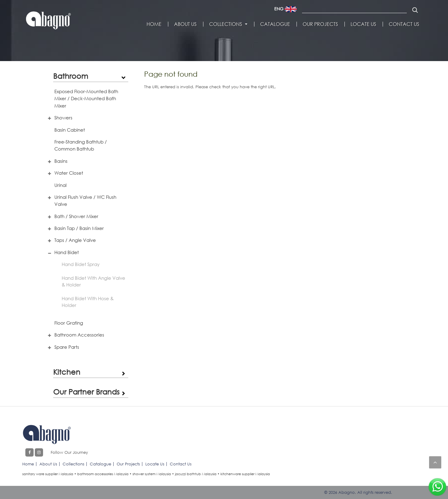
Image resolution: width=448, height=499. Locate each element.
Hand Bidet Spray (81, 264)
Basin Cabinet (70, 130)
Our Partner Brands (86, 392)
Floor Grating (69, 323)
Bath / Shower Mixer (76, 216)
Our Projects (320, 24)
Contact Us (404, 24)
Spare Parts (67, 347)
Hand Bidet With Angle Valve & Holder (93, 281)
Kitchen (67, 372)
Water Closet (69, 173)
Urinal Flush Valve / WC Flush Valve (85, 200)
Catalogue (275, 24)
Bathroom (71, 76)
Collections (226, 24)
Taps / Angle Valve (75, 240)
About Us (185, 24)
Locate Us (363, 24)
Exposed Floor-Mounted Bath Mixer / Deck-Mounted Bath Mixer (86, 98)
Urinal (60, 185)
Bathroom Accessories (79, 335)
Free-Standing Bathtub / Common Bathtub (81, 145)
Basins (61, 161)
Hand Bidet (67, 252)
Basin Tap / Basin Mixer (79, 228)
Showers (63, 118)
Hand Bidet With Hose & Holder (88, 302)
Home (154, 24)
